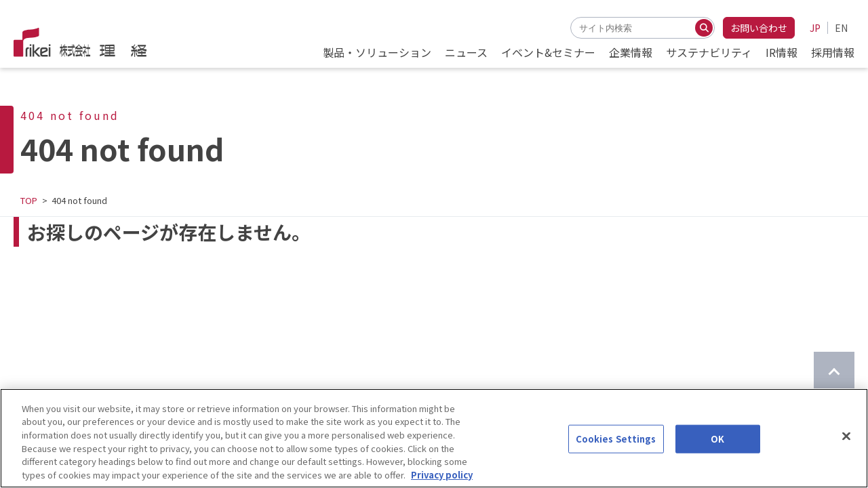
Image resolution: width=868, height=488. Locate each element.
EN (841, 28)
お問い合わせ (759, 28)
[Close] (846, 452)
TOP (29, 200)
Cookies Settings (616, 454)
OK (717, 454)
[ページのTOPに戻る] (834, 372)
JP (815, 28)
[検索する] (704, 28)
